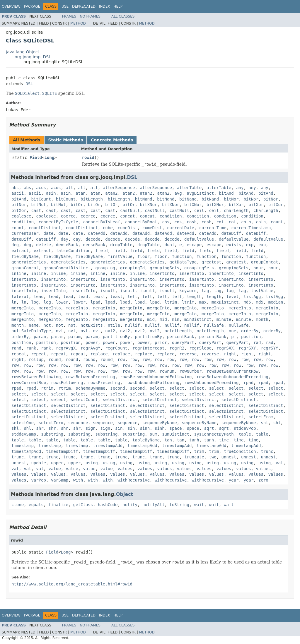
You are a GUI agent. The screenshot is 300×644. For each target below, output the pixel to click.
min (176, 319)
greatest (211, 262)
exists (234, 245)
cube (108, 228)
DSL (29, 84)
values (125, 469)
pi (234, 337)
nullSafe (214, 325)
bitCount (41, 199)
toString (179, 505)
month (262, 319)
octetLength (178, 331)
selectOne (23, 423)
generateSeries (29, 262)
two (213, 457)
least (99, 297)
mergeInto (23, 308)
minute (224, 319)
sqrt (209, 428)
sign (91, 428)
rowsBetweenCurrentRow (232, 371)
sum (153, 434)
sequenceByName (160, 423)
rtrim (47, 388)
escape (194, 245)
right (230, 354)
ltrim (171, 302)
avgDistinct (201, 193)
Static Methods (65, 140)
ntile (114, 325)
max (203, 302)
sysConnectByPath (214, 434)
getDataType (183, 262)
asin (51, 193)
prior (161, 342)
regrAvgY (90, 348)
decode (93, 239)
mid (151, 319)
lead (39, 297)
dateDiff (231, 233)
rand (16, 348)
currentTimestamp (251, 228)
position (251, 337)
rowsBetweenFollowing (36, 377)
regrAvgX (66, 348)
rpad (248, 383)
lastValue (262, 291)
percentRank (181, 337)
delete (44, 245)
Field (36, 157)
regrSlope (200, 348)
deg (15, 245)
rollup (36, 359)
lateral (20, 297)
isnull (108, 291)
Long (50, 157)
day (65, 239)
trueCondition (240, 451)
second (118, 388)
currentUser (25, 233)
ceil (199, 210)
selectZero (51, 423)
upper (57, 463)
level (232, 297)
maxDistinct (225, 302)
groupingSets (165, 268)
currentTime (213, 228)
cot (220, 222)
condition (171, 216)
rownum (167, 371)
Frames (69, 16)
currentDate (181, 228)
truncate (194, 457)
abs (15, 188)
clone (18, 505)
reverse (188, 354)
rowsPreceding (104, 383)
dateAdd (97, 233)
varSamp (60, 480)
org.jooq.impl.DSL (33, 57)
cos (166, 222)
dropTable (121, 245)
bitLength (92, 199)
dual (170, 245)
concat (128, 216)
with (78, 480)
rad (257, 342)
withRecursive (134, 480)
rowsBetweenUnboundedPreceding (232, 377)
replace (99, 354)
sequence (78, 423)
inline (19, 273)
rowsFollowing (67, 383)
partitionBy (116, 337)
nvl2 (110, 331)
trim (199, 451)
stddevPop (245, 428)
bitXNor (148, 205)
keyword (188, 291)
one (232, 331)
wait (199, 505)
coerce (68, 216)
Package (32, 6)
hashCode (108, 505)
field (102, 251)
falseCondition (73, 251)
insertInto (162, 273)
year (234, 480)
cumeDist (127, 228)
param (40, 337)
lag (205, 291)
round (54, 359)
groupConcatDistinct (67, 268)
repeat (19, 354)
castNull (130, 210)
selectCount (84, 400)
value (54, 469)
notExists (92, 325)
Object (125, 494)
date (49, 233)
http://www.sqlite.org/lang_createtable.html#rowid (72, 584)
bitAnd (226, 193)
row (121, 359)
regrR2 (177, 348)
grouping (105, 268)
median (276, 302)
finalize (58, 505)
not (47, 325)
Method (78, 23)
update (39, 463)
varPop (39, 480)
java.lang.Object (23, 52)
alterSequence (119, 188)
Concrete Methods (112, 140)
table (245, 434)
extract (20, 251)
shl (264, 423)
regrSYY (269, 348)
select (157, 388)
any (240, 188)
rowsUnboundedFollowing (152, 383)
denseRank (67, 245)
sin (119, 428)
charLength (236, 210)
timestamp (23, 446)
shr (40, 428)
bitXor (236, 205)
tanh (194, 440)
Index (105, 6)
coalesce (21, 216)
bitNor (231, 199)
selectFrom (261, 417)
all (69, 188)
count (277, 222)
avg (178, 193)
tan (168, 440)
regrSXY (247, 348)
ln (14, 302)
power (92, 342)
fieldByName (25, 256)
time (224, 440)
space (176, 428)
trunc (267, 451)
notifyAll (154, 505)
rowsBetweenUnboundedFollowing (156, 377)
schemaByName (90, 388)
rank (31, 348)
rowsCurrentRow (29, 383)
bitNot (39, 205)
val (279, 463)
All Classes (123, 16)
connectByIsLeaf (101, 222)
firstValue (120, 256)
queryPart (183, 342)
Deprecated (84, 6)
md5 (247, 302)
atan (81, 193)
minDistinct (198, 319)
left (132, 297)
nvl (60, 331)
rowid (88, 157)
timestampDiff (62, 451)
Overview (11, 6)
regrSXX (225, 348)
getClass (83, 505)
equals (36, 505)
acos (41, 188)
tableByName (146, 440)
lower (62, 302)
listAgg (252, 297)
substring (52, 434)
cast (36, 210)
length (194, 297)
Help (118, 6)
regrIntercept (149, 348)
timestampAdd (108, 446)
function (182, 256)
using (92, 463)
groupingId (132, 268)
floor (144, 256)
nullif (133, 325)
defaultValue (199, 239)
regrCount (116, 348)
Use (65, 6)
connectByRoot (141, 222)
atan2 (111, 193)
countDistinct (45, 228)
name (34, 325)
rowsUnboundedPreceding (211, 383)
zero (263, 480)
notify (130, 505)
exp (250, 245)
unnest (229, 457)
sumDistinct (176, 434)
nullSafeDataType (31, 331)
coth (246, 222)
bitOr (77, 205)
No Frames (90, 16)
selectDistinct (120, 400)
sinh (145, 428)
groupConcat (265, 262)
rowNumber (190, 371)
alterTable (189, 188)
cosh (192, 222)
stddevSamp (24, 434)
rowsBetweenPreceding (90, 377)
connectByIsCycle (58, 222)
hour (258, 268)
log (35, 302)
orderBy (250, 331)
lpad (96, 302)
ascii (18, 193)
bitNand (143, 199)
